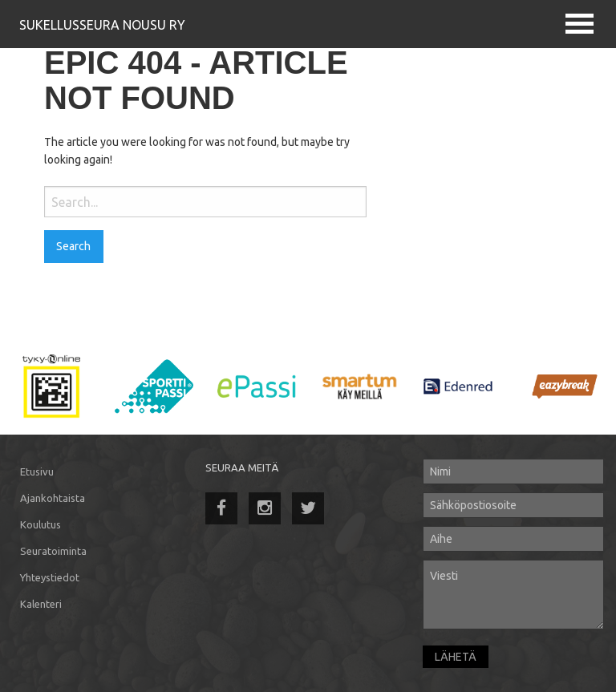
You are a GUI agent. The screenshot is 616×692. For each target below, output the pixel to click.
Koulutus (41, 524)
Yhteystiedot (50, 577)
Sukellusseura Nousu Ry (102, 25)
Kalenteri (41, 604)
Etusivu (37, 471)
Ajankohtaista (53, 498)
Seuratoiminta (53, 551)
